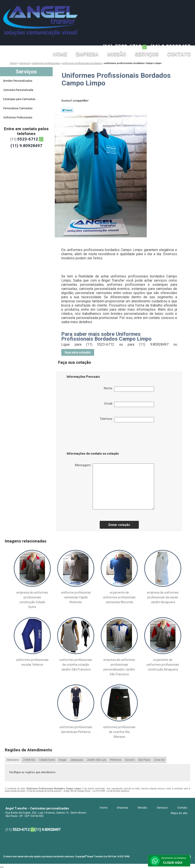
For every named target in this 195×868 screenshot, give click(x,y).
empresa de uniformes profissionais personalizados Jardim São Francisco (119, 667)
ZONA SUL (29, 760)
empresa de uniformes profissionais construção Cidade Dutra (32, 600)
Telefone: (127, 420)
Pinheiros (116, 760)
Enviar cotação (119, 525)
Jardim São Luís (97, 760)
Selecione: (13, 760)
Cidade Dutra (47, 760)
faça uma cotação (78, 352)
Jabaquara (77, 760)
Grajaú (63, 760)
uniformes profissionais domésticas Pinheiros (76, 729)
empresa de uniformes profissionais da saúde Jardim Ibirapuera (163, 597)
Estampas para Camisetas (20, 99)
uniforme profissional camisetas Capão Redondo (76, 597)
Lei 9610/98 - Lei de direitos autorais (111, 791)
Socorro (130, 760)
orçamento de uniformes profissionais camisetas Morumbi (119, 597)
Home (60, 54)
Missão (117, 54)
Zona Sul (159, 760)
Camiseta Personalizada (19, 90)
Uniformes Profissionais (18, 118)
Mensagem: (115, 486)
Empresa (87, 54)
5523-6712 (128, 47)
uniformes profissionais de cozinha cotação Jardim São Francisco (76, 665)
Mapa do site (179, 813)
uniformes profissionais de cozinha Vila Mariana (119, 732)
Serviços (147, 54)
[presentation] (94, 438)
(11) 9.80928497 (170, 47)
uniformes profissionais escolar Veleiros (32, 662)
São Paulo (144, 760)
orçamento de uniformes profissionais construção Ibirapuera (163, 665)
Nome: (129, 389)
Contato (179, 54)
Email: (129, 404)
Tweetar (67, 110)
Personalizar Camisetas (18, 108)
